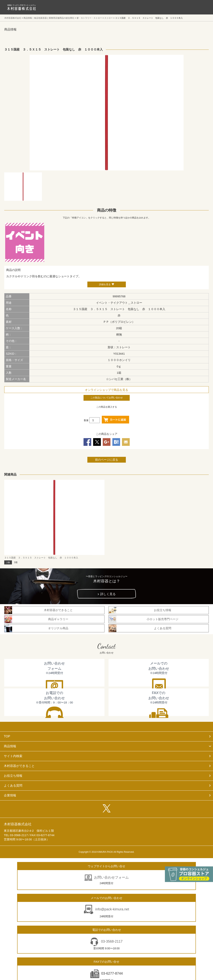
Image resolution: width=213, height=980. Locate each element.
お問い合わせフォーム (111, 877)
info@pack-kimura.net (112, 909)
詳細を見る (105, 284)
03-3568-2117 (111, 941)
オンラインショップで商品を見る (106, 390)
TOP (7, 736)
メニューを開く (201, 7)
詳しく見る (108, 594)
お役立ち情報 (13, 776)
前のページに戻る (107, 460)
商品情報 (10, 746)
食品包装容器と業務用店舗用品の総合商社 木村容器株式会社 (22, 7)
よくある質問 (13, 786)
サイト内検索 (13, 756)
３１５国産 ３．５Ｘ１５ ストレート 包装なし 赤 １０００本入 (41, 558)
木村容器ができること (19, 766)
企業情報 (10, 795)
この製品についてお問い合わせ (107, 398)
